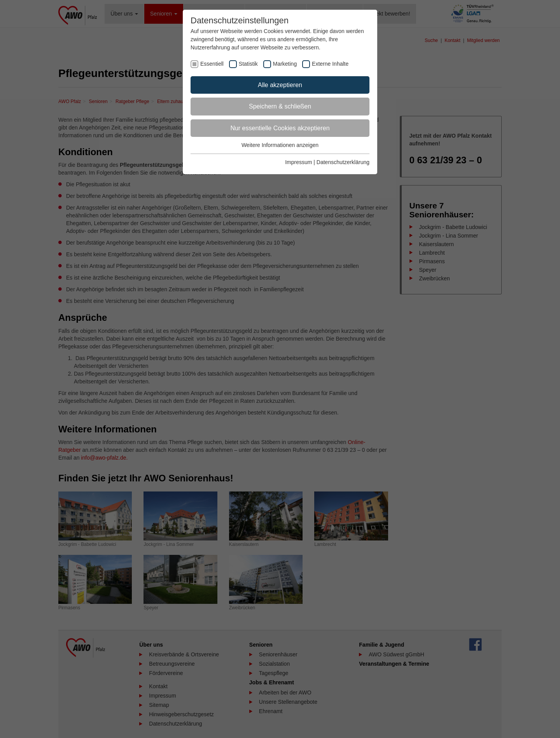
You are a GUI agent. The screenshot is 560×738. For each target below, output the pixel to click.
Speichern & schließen (280, 106)
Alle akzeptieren (280, 85)
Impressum (298, 162)
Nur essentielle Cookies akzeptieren (280, 128)
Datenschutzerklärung (343, 162)
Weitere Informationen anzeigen (280, 145)
